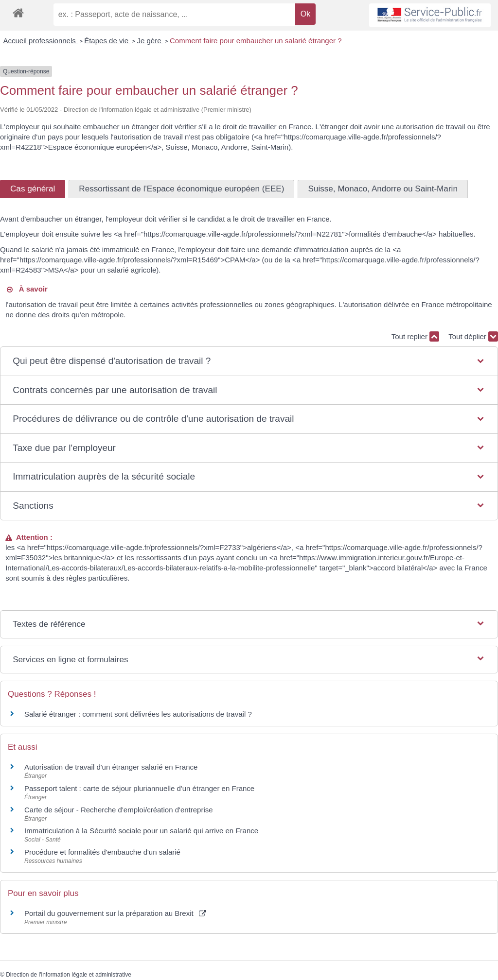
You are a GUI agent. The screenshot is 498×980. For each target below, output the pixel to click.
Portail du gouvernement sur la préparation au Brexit (115, 913)
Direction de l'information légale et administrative (69, 975)
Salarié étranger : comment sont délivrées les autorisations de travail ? (138, 714)
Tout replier (415, 336)
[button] (249, 361)
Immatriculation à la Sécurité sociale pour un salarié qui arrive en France (141, 831)
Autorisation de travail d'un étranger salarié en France (111, 767)
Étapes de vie (107, 41)
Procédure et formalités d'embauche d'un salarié (102, 852)
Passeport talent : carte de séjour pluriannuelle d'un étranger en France (139, 788)
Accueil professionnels (41, 41)
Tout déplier (473, 336)
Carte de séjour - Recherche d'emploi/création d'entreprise (119, 810)
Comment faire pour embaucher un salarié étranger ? (256, 41)
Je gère (150, 41)
